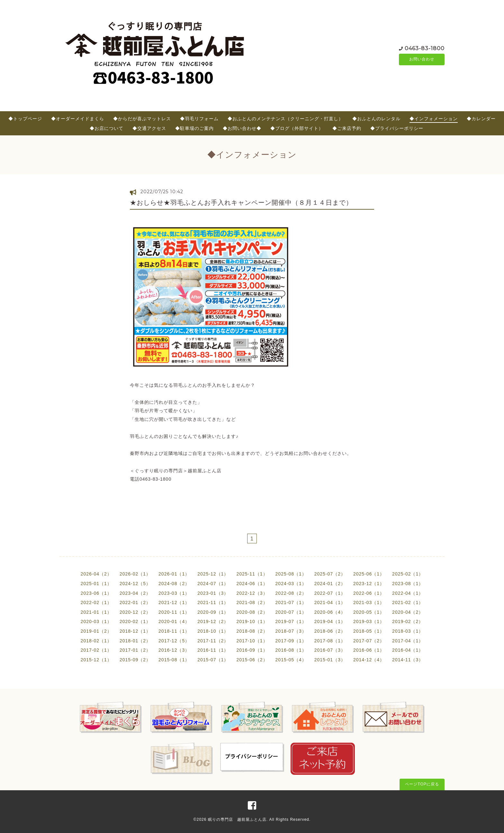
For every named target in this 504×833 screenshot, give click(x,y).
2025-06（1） (369, 574)
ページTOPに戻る (422, 784)
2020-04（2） (408, 612)
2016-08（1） (291, 650)
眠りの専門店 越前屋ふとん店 (237, 819)
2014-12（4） (369, 660)
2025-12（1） (213, 574)
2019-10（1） (252, 621)
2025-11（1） (252, 574)
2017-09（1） (291, 641)
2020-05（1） (369, 612)
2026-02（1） (135, 574)
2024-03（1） (291, 584)
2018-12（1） (135, 631)
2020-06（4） (330, 612)
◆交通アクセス (149, 128)
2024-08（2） (174, 584)
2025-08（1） (291, 574)
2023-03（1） (174, 593)
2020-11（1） (174, 612)
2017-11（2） (213, 641)
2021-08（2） (252, 602)
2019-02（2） (408, 621)
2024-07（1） (213, 584)
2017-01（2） (135, 650)
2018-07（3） (291, 631)
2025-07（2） (330, 574)
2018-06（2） (330, 631)
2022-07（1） (330, 593)
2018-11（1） (174, 631)
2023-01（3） (213, 593)
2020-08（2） (252, 612)
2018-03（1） (408, 631)
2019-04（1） (330, 621)
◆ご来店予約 (347, 128)
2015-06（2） (252, 660)
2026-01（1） (174, 574)
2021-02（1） (408, 602)
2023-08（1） (408, 584)
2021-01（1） (96, 612)
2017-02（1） (96, 650)
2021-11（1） (213, 602)
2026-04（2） (96, 574)
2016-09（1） (252, 650)
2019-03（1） (369, 621)
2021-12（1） (174, 602)
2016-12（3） (174, 650)
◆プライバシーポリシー (397, 128)
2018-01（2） (135, 641)
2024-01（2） (330, 584)
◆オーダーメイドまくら (78, 119)
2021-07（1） (291, 602)
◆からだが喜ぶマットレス (142, 119)
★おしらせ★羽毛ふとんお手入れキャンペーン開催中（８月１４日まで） (241, 203)
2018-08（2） (252, 631)
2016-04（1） (408, 650)
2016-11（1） (213, 650)
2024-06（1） (252, 584)
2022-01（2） (135, 602)
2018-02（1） (96, 641)
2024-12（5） (135, 584)
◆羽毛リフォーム (199, 119)
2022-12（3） (252, 593)
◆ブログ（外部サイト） (297, 128)
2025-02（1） (408, 574)
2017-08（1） (330, 641)
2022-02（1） (96, 602)
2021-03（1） (369, 602)
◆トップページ (25, 119)
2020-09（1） (213, 612)
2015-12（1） (96, 660)
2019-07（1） (291, 621)
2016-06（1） (369, 650)
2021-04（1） (330, 602)
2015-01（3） (330, 660)
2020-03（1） (96, 621)
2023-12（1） (369, 584)
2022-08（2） (291, 593)
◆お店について (107, 128)
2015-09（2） (135, 660)
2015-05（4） (291, 660)
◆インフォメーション (434, 119)
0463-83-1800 (425, 48)
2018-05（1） (369, 631)
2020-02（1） (135, 621)
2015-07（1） (213, 660)
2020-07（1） (291, 612)
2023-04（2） (135, 593)
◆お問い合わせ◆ (242, 128)
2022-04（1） (408, 593)
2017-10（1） (252, 641)
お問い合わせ (422, 59)
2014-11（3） (408, 660)
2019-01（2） (96, 631)
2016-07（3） (330, 650)
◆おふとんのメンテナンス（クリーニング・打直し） (285, 119)
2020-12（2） (135, 612)
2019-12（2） (213, 621)
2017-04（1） (408, 641)
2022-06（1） (369, 593)
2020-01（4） (174, 621)
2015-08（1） (174, 660)
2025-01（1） (96, 584)
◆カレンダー (481, 119)
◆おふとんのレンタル (376, 119)
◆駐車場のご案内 (194, 128)
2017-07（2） (369, 641)
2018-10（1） (213, 631)
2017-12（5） (174, 641)
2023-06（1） (96, 593)
